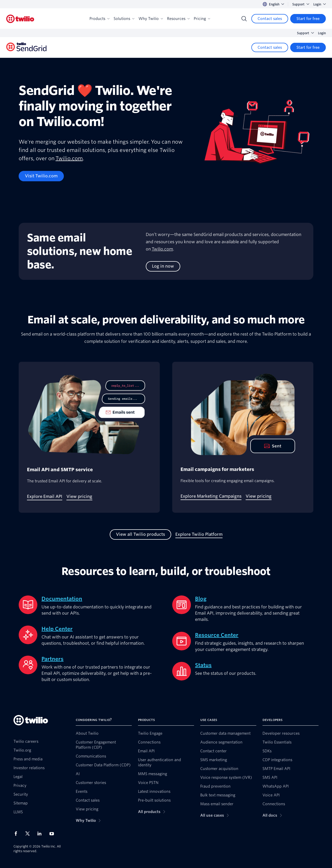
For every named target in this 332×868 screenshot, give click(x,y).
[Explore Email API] (45, 497)
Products (99, 19)
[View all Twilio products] (140, 534)
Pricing (202, 19)
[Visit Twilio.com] (41, 176)
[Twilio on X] (29, 834)
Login (320, 4)
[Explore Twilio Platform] (199, 534)
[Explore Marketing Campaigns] (211, 496)
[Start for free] (308, 19)
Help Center (57, 629)
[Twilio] (20, 19)
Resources (178, 19)
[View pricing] (79, 497)
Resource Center (217, 635)
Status (203, 665)
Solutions (124, 19)
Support (301, 4)
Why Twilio (151, 19)
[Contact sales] (270, 19)
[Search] (244, 19)
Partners (53, 659)
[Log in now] (163, 266)
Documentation (62, 599)
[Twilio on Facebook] (17, 834)
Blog (201, 599)
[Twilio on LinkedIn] (41, 834)
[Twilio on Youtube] (53, 833)
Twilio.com (69, 158)
